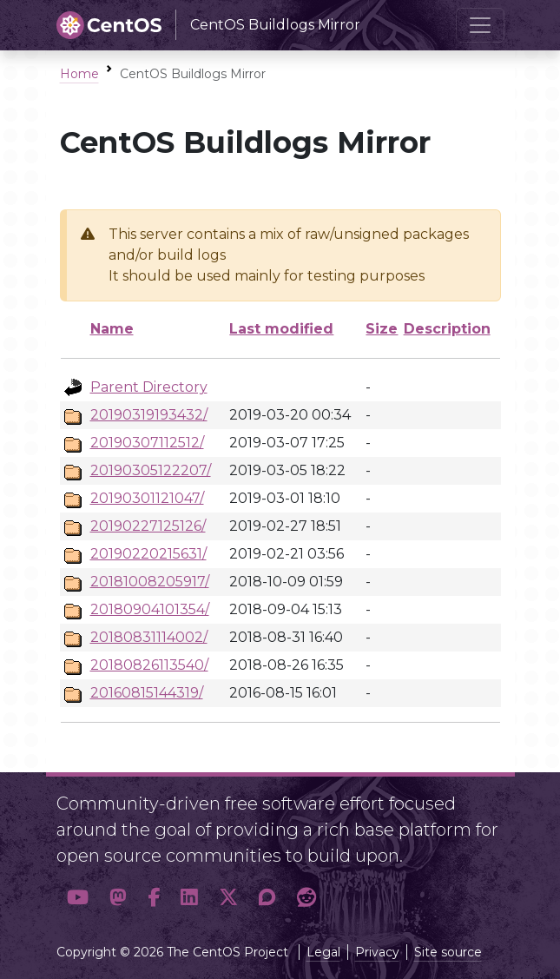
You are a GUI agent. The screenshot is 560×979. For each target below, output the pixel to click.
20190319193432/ (149, 415)
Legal (323, 952)
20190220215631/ (148, 554)
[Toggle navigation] (480, 25)
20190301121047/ (147, 498)
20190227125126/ (148, 526)
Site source (448, 952)
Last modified (281, 329)
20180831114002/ (149, 637)
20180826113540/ (149, 665)
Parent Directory (149, 387)
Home (79, 74)
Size (382, 329)
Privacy (377, 952)
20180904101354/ (150, 609)
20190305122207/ (151, 470)
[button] (78, 897)
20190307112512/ (147, 443)
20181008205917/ (150, 582)
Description (447, 329)
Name (112, 329)
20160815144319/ (147, 693)
